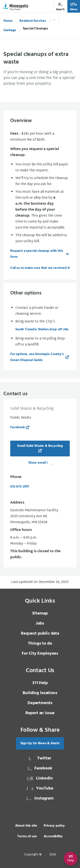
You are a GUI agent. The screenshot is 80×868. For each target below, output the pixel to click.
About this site (26, 826)
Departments (40, 703)
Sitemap (40, 613)
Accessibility (53, 836)
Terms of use (27, 836)
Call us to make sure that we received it (40, 268)
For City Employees (40, 654)
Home (8, 21)
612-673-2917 (20, 487)
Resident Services (33, 21)
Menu (74, 7)
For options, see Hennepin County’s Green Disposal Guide (37, 357)
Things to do (40, 644)
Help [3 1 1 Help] (40, 683)
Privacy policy (54, 826)
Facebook (18, 427)
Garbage (10, 30)
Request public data (40, 634)
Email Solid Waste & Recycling (40, 446)
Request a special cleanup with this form (37, 254)
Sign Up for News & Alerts (40, 743)
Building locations (40, 693)
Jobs (40, 623)
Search (60, 7)
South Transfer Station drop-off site (42, 329)
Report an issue (40, 713)
